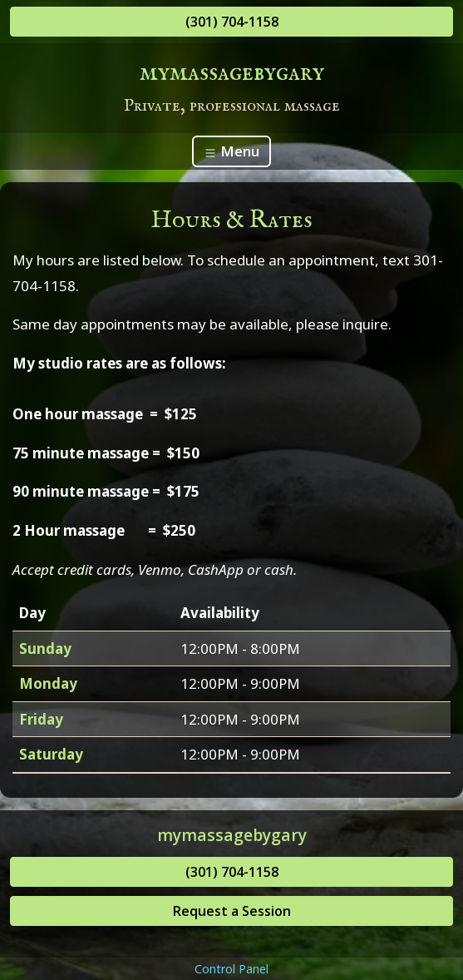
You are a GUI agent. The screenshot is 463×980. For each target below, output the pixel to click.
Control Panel (231, 969)
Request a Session (232, 911)
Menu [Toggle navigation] (231, 151)
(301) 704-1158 (232, 22)
